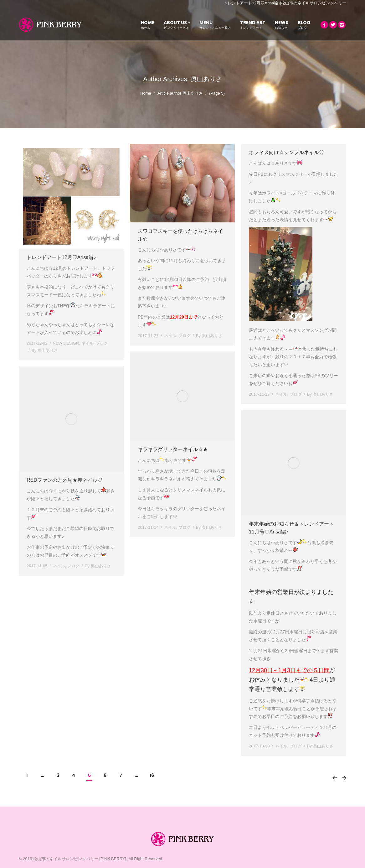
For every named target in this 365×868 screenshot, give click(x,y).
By (45, 350)
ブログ (102, 343)
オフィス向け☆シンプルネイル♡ (286, 152)
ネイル (87, 343)
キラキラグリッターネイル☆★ (173, 449)
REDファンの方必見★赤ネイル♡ (64, 480)
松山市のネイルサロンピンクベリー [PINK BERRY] (80, 859)
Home (146, 93)
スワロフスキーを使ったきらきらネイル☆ (180, 235)
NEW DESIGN (66, 343)
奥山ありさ (206, 79)
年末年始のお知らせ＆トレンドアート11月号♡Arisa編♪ (291, 528)
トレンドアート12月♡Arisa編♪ (61, 257)
